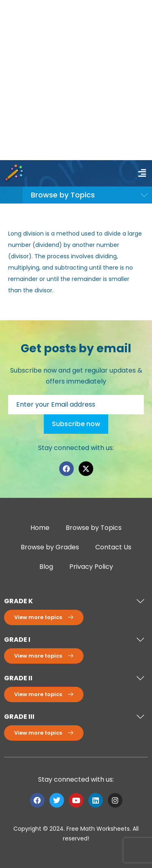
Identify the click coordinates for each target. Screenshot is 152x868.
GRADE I (17, 640)
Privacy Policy (91, 567)
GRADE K (18, 601)
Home (40, 528)
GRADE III (19, 717)
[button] (142, 173)
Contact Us (113, 547)
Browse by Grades (50, 547)
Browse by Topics (94, 528)
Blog (46, 567)
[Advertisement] (76, 80)
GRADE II (18, 678)
